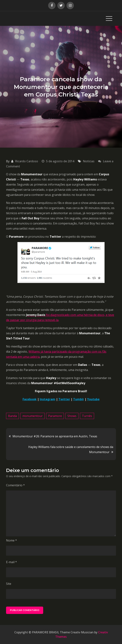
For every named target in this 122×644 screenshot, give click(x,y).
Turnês (87, 416)
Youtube (93, 399)
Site (9, 584)
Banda (12, 416)
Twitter (64, 399)
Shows (72, 416)
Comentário (15, 485)
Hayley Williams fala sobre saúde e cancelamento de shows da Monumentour (71, 449)
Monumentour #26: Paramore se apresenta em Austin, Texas (55, 436)
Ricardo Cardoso (27, 161)
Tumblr (79, 399)
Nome (11, 540)
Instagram (47, 399)
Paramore (55, 416)
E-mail (11, 562)
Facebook (30, 399)
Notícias (89, 161)
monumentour (33, 416)
